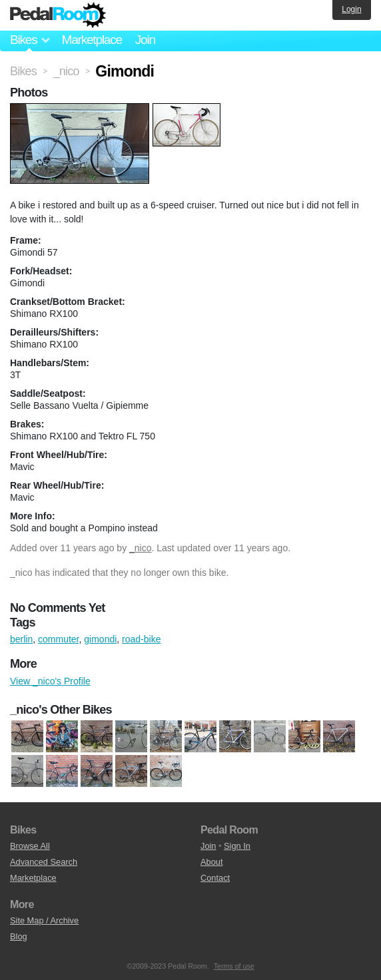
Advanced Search (44, 862)
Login (351, 9)
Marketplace (91, 40)
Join (145, 40)
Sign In (237, 846)
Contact (215, 878)
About (211, 862)
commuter (58, 639)
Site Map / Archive (44, 920)
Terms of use (234, 966)
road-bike (141, 639)
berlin (21, 639)
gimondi (100, 639)
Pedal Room (58, 15)
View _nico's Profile (50, 681)
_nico (140, 548)
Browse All (30, 846)
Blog (19, 936)
